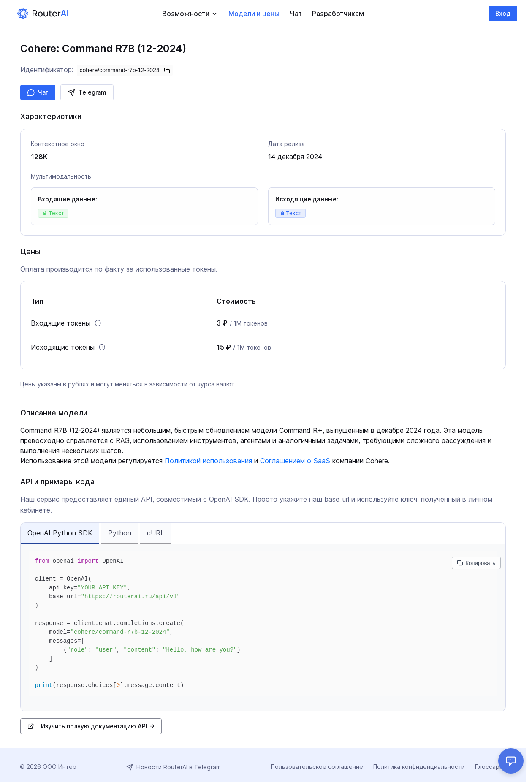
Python (120, 533)
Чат (38, 92)
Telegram (87, 92)
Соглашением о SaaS (295, 461)
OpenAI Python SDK (60, 533)
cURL (156, 533)
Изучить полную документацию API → (91, 726)
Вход (503, 13)
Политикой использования (208, 461)
